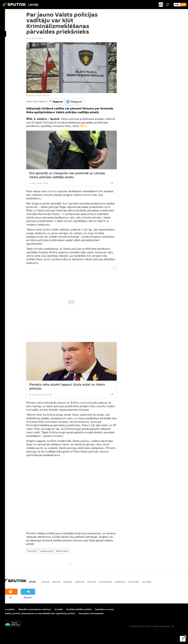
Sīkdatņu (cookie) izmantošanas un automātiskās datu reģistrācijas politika (39, 613)
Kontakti (59, 609)
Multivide (134, 582)
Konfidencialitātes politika (79, 609)
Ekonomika (32, 551)
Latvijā (46, 582)
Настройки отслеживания (91, 613)
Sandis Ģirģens (62, 551)
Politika (92, 582)
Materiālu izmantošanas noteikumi (35, 609)
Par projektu (9, 609)
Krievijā (80, 582)
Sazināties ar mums (104, 609)
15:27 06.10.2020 (34, 38)
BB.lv (83, 126)
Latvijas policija (46, 551)
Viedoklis (120, 582)
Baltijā (56, 582)
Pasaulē (68, 582)
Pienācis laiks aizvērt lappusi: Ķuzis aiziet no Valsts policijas (67, 386)
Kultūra (147, 582)
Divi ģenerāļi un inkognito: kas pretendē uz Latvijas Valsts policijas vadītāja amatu (67, 175)
